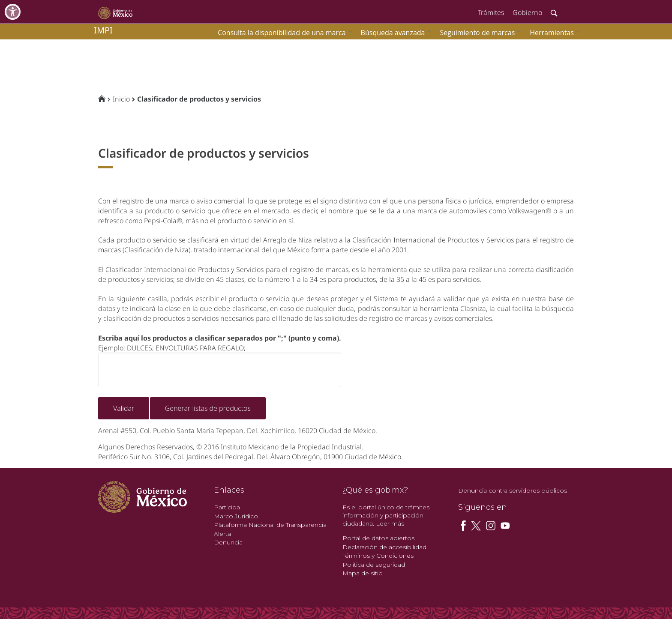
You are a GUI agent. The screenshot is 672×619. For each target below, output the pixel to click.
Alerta (222, 534)
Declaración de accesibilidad (384, 547)
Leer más (390, 523)
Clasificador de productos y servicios (199, 99)
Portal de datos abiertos (378, 538)
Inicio (121, 99)
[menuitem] (553, 32)
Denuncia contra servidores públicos (513, 490)
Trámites (491, 12)
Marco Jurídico (236, 516)
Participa (227, 507)
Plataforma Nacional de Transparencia (270, 525)
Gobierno (527, 12)
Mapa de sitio (363, 573)
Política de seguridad (374, 565)
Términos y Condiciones (378, 556)
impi (103, 30)
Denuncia (228, 542)
